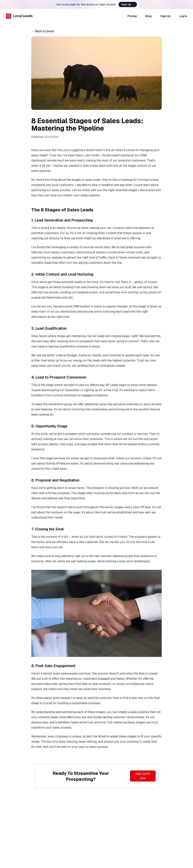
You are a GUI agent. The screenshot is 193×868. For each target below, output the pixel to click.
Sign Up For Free (143, 776)
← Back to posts (43, 31)
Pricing (132, 16)
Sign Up (128, 4)
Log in (183, 16)
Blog (149, 16)
